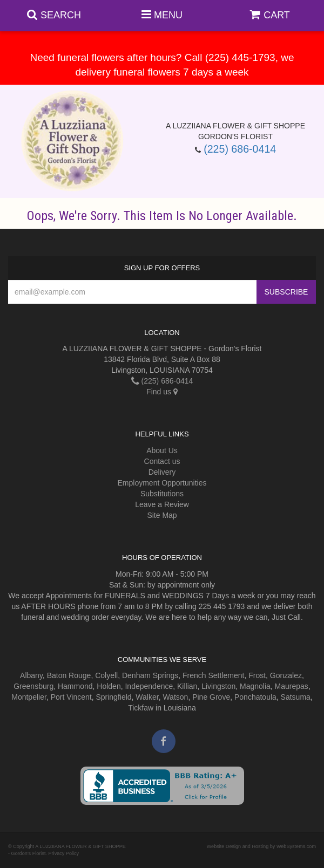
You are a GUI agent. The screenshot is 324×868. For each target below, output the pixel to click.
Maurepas (292, 686)
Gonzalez (286, 675)
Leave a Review (162, 504)
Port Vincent (71, 697)
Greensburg (33, 686)
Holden (109, 686)
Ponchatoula (255, 697)
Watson (175, 697)
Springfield (113, 697)
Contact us (162, 461)
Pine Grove (211, 697)
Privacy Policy (64, 853)
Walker (147, 697)
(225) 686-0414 (240, 149)
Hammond (75, 686)
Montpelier (29, 697)
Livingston (218, 686)
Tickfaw (141, 708)
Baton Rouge (69, 675)
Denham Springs (150, 675)
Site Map (162, 515)
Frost (257, 675)
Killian (187, 686)
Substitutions (162, 494)
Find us (162, 392)
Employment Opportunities (162, 483)
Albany (31, 675)
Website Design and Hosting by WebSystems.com (261, 846)
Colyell (106, 675)
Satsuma (296, 697)
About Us (162, 450)
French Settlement (213, 675)
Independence (149, 686)
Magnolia (255, 686)
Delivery (162, 472)
